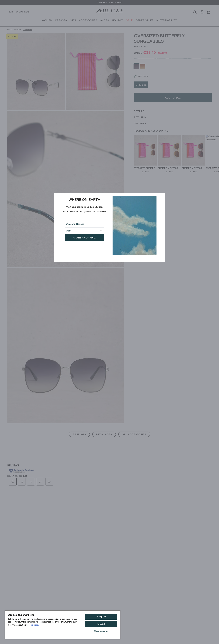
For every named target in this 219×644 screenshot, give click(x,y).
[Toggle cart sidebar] (209, 12)
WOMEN (47, 21)
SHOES (105, 21)
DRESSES (61, 21)
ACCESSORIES (88, 21)
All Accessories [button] (134, 434)
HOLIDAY (117, 21)
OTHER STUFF (144, 21)
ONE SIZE (141, 77)
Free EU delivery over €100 (109, 2)
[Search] (195, 12)
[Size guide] (139, 68)
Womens (18, 30)
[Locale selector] (11, 12)
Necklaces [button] (104, 434)
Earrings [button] (79, 434)
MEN (73, 21)
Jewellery (28, 30)
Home (10, 30)
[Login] (202, 11)
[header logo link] (109, 11)
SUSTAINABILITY (167, 21)
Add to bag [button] (173, 89)
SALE (129, 21)
